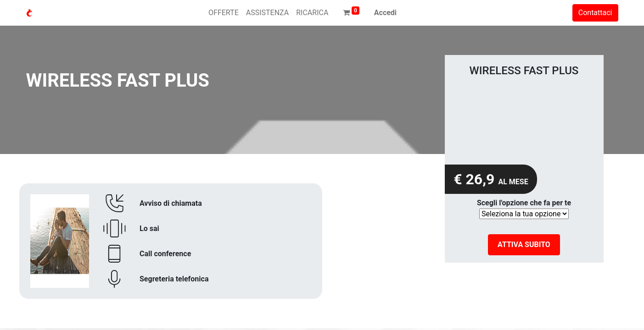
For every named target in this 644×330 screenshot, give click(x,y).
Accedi (385, 13)
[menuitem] (224, 13)
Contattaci (595, 13)
